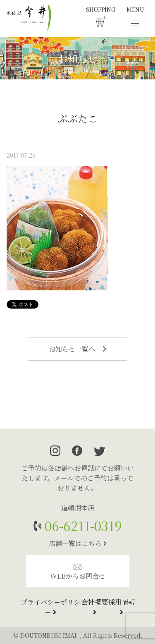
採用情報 (122, 606)
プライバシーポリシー (50, 607)
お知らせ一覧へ (77, 349)
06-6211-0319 (82, 525)
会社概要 (95, 606)
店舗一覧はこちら (78, 543)
